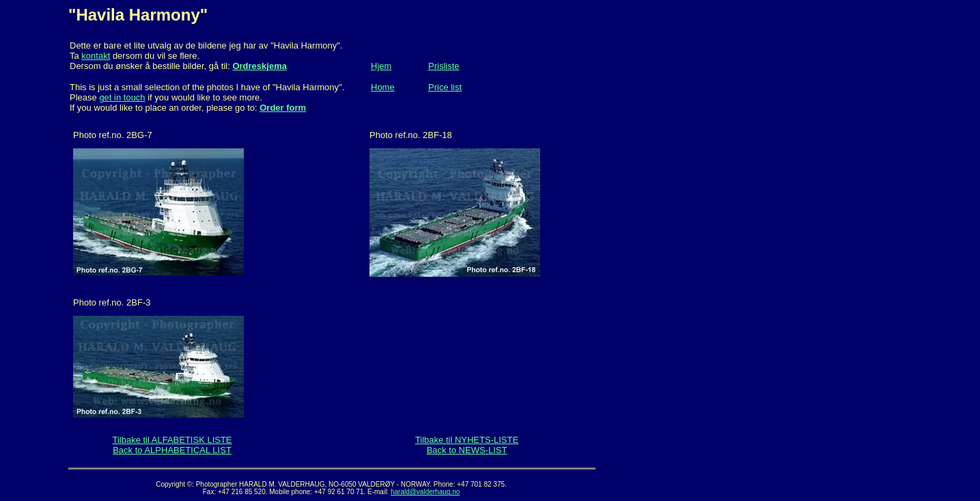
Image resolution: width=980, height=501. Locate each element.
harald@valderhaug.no (425, 492)
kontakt (96, 56)
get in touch (122, 97)
